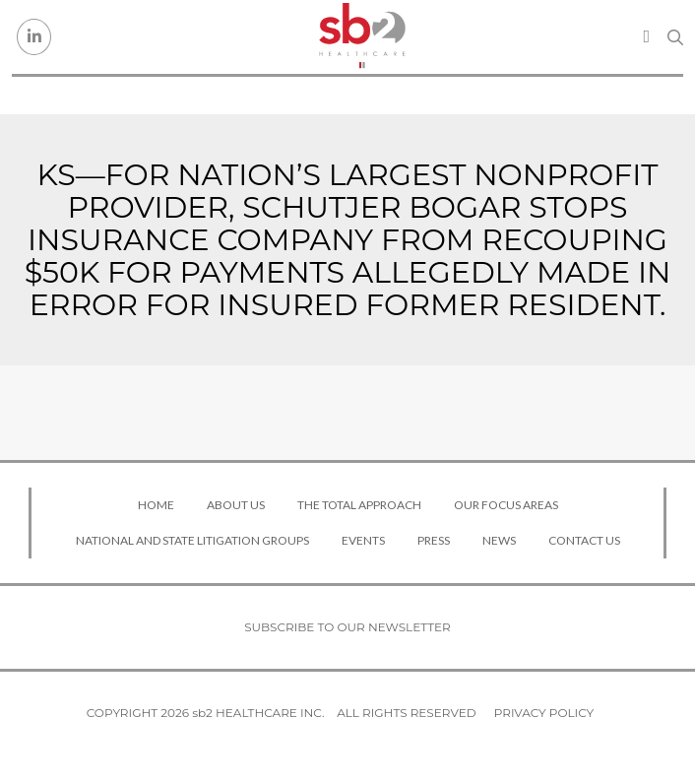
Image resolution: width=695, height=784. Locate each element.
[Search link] (675, 37)
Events (363, 540)
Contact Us (584, 540)
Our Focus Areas (506, 505)
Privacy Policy (544, 713)
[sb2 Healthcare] (362, 37)
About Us (236, 505)
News (499, 540)
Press (434, 540)
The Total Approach (359, 505)
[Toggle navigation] (646, 36)
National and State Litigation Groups (192, 540)
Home (156, 505)
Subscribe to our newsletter (347, 627)
